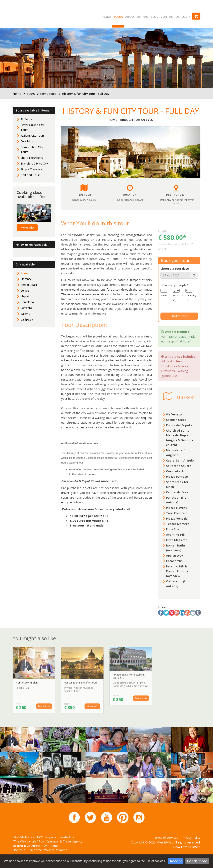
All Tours (26, 119)
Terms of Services (166, 837)
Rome (24, 273)
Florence (26, 279)
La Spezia (27, 319)
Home (107, 17)
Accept (176, 862)
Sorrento (26, 308)
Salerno (25, 314)
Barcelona (27, 302)
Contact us (170, 17)
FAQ (145, 17)
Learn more (197, 862)
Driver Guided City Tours (32, 127)
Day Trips (27, 141)
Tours (118, 17)
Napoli (25, 296)
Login (186, 17)
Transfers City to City (34, 163)
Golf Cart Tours (31, 175)
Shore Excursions (32, 158)
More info (27, 227)
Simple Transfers (31, 169)
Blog (155, 17)
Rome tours (48, 94)
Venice (25, 290)
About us (133, 17)
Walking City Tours (33, 136)
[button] (72, 152)
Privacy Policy (191, 837)
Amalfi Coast (29, 285)
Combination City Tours (32, 149)
